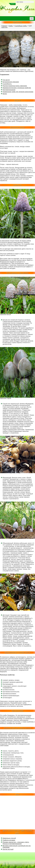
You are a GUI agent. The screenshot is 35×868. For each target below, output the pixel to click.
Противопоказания (9, 90)
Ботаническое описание (11, 82)
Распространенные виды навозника (15, 86)
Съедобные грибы (21, 26)
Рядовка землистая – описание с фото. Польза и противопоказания (16, 843)
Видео (5, 94)
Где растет (6, 80)
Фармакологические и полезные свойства (17, 88)
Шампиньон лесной (9, 838)
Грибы (11, 26)
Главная (4, 26)
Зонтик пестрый (8, 849)
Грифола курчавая (9, 840)
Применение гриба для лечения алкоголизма (18, 92)
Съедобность (7, 84)
